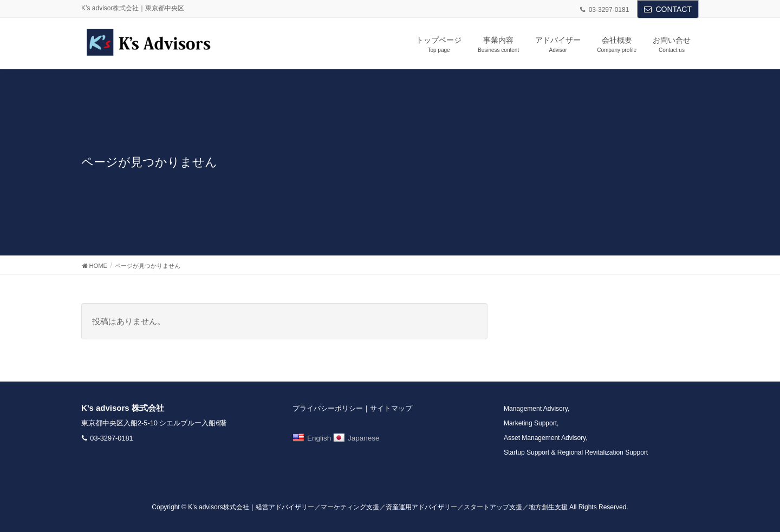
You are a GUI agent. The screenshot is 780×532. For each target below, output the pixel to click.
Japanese (356, 438)
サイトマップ (391, 408)
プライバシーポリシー (328, 408)
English (312, 438)
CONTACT (674, 9)
